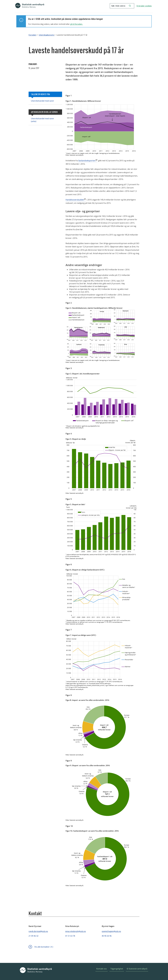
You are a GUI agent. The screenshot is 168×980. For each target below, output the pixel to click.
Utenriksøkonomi (47, 35)
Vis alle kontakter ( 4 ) (44, 947)
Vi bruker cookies (144, 6)
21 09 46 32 (33, 936)
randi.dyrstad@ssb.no (38, 931)
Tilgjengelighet (117, 969)
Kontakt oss (102, 969)
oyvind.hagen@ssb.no (111, 931)
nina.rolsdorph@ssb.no (76, 931)
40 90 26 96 (107, 936)
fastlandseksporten (87, 161)
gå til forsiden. (76, 24)
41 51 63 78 (70, 936)
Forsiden (32, 35)
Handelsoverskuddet (75, 200)
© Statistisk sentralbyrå (137, 969)
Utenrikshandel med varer (42, 101)
